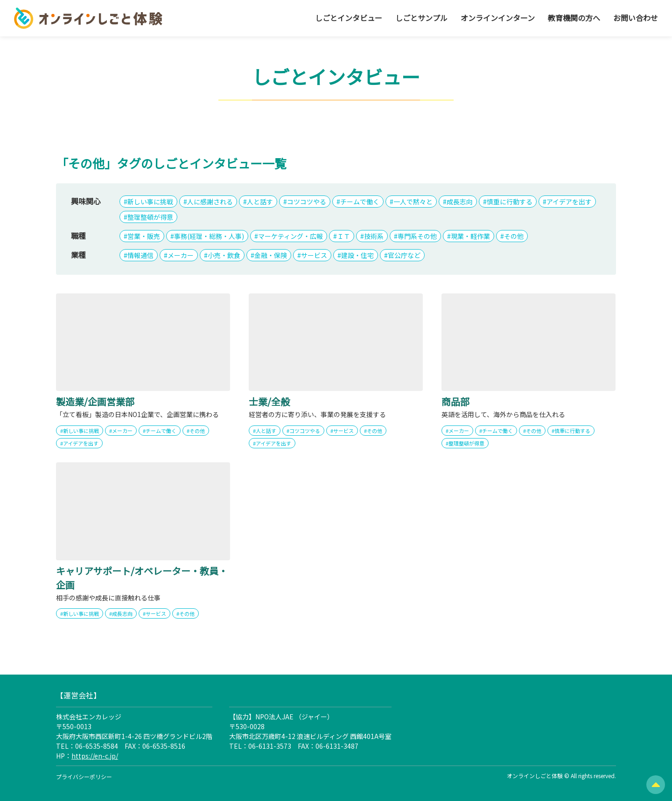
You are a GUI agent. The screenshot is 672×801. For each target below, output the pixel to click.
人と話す (260, 202)
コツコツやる (307, 202)
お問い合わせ (636, 18)
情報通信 (140, 255)
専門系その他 (417, 236)
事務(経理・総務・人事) (209, 236)
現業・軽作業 (470, 236)
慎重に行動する (510, 202)
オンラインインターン (498, 18)
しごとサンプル (421, 18)
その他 (514, 236)
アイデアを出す (569, 202)
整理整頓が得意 (150, 217)
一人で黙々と (413, 202)
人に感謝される (210, 202)
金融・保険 (271, 255)
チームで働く (360, 202)
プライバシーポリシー (84, 777)
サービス (314, 255)
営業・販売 (144, 236)
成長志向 (460, 202)
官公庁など (404, 255)
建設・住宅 (357, 255)
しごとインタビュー (349, 18)
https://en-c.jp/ (95, 756)
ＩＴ (343, 236)
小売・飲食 (224, 255)
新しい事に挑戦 (150, 202)
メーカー (181, 255)
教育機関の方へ (574, 18)
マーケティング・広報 (290, 236)
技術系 (374, 236)
